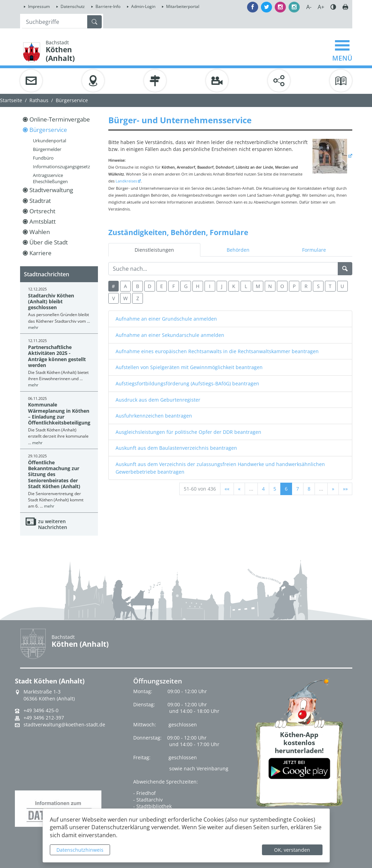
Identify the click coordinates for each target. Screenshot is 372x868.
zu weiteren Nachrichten (53, 524)
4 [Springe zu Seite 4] (263, 489)
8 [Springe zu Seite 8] (309, 489)
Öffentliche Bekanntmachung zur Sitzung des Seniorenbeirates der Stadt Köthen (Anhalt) (54, 474)
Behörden (238, 250)
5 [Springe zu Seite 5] (275, 489)
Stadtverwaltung (51, 190)
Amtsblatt (43, 221)
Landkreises (126, 181)
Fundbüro (43, 158)
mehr (33, 327)
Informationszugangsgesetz (61, 167)
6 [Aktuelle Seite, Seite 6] (286, 489)
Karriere (40, 253)
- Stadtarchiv (148, 800)
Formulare (314, 250)
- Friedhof (144, 793)
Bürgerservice (48, 130)
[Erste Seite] (227, 489)
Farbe (333, 7)
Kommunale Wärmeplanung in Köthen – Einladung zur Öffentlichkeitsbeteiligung (59, 414)
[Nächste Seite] (333, 489)
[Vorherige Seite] (239, 489)
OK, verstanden (292, 850)
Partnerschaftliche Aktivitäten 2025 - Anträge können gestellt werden (57, 356)
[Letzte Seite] (345, 489)
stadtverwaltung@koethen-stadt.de (64, 725)
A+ (321, 7)
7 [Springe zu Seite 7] (298, 489)
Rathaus (39, 100)
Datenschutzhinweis (80, 850)
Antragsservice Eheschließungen (50, 178)
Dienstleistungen (154, 250)
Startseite (11, 100)
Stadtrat (40, 201)
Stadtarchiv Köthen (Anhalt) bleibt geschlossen (51, 302)
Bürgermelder (47, 149)
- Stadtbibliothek (152, 806)
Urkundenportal (49, 141)
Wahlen (40, 232)
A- (309, 7)
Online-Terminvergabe (60, 119)
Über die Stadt (49, 242)
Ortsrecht (42, 211)
